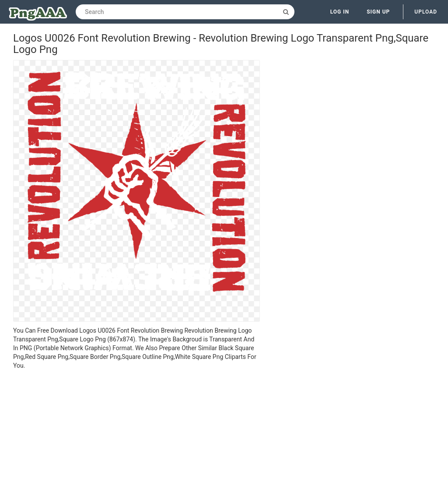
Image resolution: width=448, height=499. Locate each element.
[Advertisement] (136, 436)
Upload (426, 12)
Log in (340, 12)
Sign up (378, 12)
